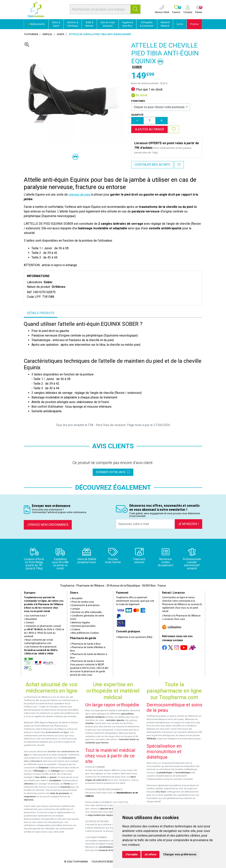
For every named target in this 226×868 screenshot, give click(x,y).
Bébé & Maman (89, 24)
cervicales (111, 720)
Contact (29, 623)
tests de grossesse (60, 793)
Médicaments (36, 24)
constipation (55, 780)
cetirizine (28, 784)
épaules (120, 720)
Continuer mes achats (152, 165)
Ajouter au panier (150, 129)
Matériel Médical (165, 24)
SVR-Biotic (151, 739)
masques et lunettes (108, 850)
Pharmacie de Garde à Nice (85, 644)
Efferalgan (39, 771)
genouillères (127, 714)
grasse (53, 777)
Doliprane (43, 768)
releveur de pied (79, 195)
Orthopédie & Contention (147, 24)
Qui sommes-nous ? (35, 616)
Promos (194, 24)
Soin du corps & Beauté (108, 24)
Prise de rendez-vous (82, 602)
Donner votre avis (113, 472)
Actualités (76, 598)
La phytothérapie (164, 773)
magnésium (30, 797)
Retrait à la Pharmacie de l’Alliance (181, 616)
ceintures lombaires (95, 717)
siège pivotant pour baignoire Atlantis (106, 815)
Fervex (67, 784)
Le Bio (180, 24)
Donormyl (65, 787)
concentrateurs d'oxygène (111, 847)
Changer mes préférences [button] (180, 854)
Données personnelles (83, 626)
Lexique (75, 609)
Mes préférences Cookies (84, 633)
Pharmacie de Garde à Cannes (87, 661)
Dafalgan (56, 771)
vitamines (29, 800)
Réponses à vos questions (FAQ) (134, 637)
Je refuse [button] (150, 854)
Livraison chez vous (174, 619)
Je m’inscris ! (188, 524)
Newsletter (31, 619)
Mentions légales (80, 623)
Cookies (75, 629)
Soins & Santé (56, 24)
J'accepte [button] (131, 854)
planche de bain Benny (111, 809)
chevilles (89, 723)
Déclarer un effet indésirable (86, 612)
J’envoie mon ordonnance (48, 525)
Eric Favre (161, 792)
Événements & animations (85, 605)
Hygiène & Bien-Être (127, 24)
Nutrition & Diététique (73, 24)
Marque (47, 34)
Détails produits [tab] (41, 313)
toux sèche (41, 777)
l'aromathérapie (183, 773)
